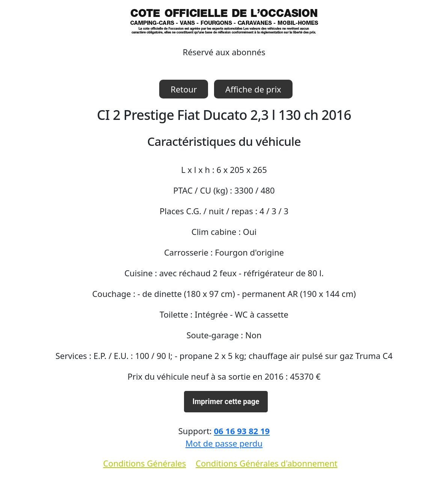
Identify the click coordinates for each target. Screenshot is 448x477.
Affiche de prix (253, 89)
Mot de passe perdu (224, 443)
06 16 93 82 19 (242, 431)
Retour (184, 89)
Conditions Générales (144, 463)
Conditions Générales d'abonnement (266, 463)
